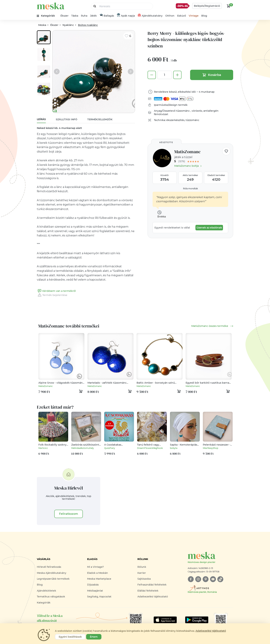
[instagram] (198, 579)
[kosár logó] (229, 6)
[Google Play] (165, 620)
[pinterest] (206, 579)
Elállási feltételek (148, 591)
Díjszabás (93, 585)
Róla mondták (190, 189)
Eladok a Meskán (98, 573)
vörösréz (197, 111)
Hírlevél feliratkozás (49, 567)
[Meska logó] (210, 558)
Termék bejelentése (52, 295)
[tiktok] (220, 579)
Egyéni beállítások (70, 637)
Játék (93, 16)
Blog (204, 16)
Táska (75, 16)
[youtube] (213, 579)
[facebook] (191, 579)
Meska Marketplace (99, 579)
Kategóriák (44, 603)
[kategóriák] (47, 16)
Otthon (170, 16)
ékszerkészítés (175, 120)
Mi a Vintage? (95, 567)
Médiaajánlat (95, 591)
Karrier (142, 573)
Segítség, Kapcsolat (99, 597)
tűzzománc (183, 111)
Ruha (84, 16)
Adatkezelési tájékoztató (153, 597)
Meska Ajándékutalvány (52, 573)
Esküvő (182, 16)
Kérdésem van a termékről (56, 291)
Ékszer (64, 16)
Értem (94, 637)
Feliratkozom (69, 514)
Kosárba (212, 75)
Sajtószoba (144, 579)
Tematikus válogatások (51, 597)
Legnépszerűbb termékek (53, 579)
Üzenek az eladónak (209, 228)
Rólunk (142, 567)
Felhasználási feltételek (152, 585)
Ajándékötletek (46, 591)
